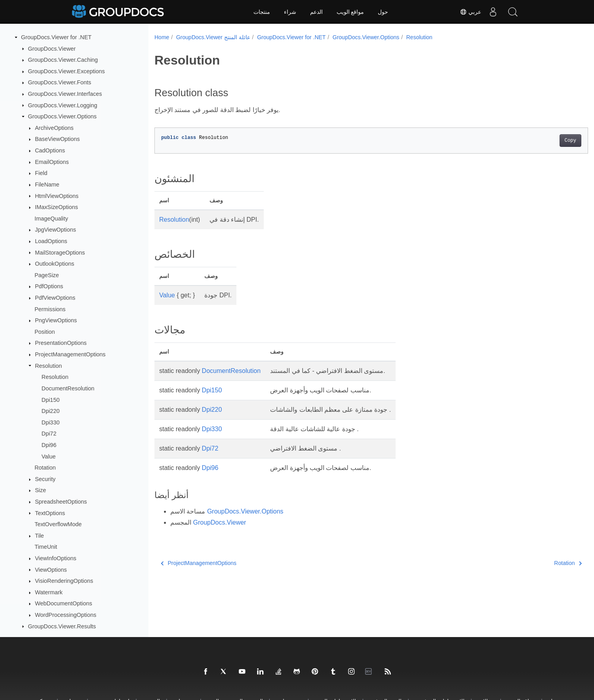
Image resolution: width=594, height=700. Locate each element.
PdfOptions (49, 286)
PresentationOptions (61, 343)
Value (49, 457)
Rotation (45, 468)
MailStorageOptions (60, 253)
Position (45, 332)
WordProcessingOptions (66, 615)
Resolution (48, 366)
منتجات (262, 12)
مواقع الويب (350, 12)
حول (383, 12)
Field (41, 173)
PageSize (47, 275)
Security (45, 479)
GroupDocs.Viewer (52, 49)
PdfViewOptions (55, 298)
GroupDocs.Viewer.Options (62, 116)
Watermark (49, 592)
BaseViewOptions (57, 139)
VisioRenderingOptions (64, 581)
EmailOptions (52, 162)
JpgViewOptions (55, 230)
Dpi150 (51, 400)
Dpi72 (49, 434)
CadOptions (50, 150)
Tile (39, 536)
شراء (290, 12)
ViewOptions (51, 570)
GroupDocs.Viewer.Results (62, 626)
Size (40, 490)
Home (162, 37)
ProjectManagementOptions (70, 354)
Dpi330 (51, 422)
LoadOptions (51, 241)
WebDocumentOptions (64, 603)
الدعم (316, 12)
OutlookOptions (54, 264)
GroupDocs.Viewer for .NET (56, 37)
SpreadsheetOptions (61, 502)
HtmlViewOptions (57, 196)
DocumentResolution (68, 388)
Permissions (50, 309)
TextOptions (50, 513)
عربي (470, 12)
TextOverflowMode (58, 524)
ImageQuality (51, 219)
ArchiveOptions (54, 128)
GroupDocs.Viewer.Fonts (60, 82)
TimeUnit (46, 547)
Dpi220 (51, 411)
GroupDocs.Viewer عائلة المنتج (213, 37)
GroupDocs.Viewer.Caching (63, 60)
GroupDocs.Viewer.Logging (63, 105)
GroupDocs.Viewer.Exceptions (67, 71)
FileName (47, 185)
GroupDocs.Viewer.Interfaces (65, 94)
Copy (540, 141)
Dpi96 (49, 445)
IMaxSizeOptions (56, 207)
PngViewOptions (56, 320)
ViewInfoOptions (56, 558)
